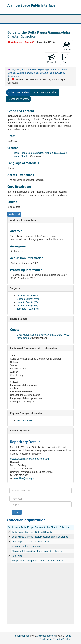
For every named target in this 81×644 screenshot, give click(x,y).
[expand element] (9, 532)
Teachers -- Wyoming (28, 309)
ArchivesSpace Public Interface (31, 5)
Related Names (19, 319)
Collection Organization (45, 92)
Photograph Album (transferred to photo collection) (37, 551)
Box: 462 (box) (24, 420)
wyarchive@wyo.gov (24, 478)
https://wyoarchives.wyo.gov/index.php (30, 459)
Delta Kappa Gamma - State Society (30, 542)
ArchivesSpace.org (46, 636)
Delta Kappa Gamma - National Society (32, 532)
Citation (67, 46)
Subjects (15, 288)
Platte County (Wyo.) (27, 306)
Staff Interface (22, 636)
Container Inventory (19, 99)
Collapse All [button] (14, 214)
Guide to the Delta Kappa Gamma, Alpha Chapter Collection (39, 527)
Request (51, 58)
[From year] (40, 499)
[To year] (41, 504)
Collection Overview (19, 92)
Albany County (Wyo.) (28, 296)
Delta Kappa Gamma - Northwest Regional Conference (40, 537)
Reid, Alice (17, 556)
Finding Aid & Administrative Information (34, 348)
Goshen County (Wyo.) (28, 299)
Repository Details (20, 430)
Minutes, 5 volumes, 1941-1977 (28, 546)
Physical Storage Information (27, 413)
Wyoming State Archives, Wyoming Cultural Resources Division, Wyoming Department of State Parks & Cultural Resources (38, 73)
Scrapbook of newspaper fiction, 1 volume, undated (38, 561)
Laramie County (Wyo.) (29, 302)
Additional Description (23, 220)
